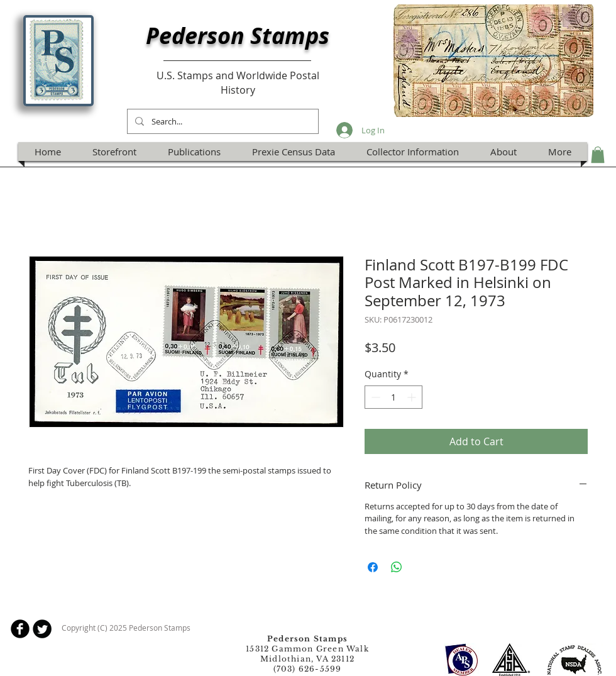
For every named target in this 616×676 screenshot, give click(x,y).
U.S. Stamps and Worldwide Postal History (238, 82)
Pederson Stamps (238, 36)
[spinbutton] (393, 397)
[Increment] (413, 397)
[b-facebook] (20, 629)
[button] (598, 155)
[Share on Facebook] (373, 567)
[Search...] (222, 121)
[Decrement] (374, 397)
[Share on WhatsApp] (397, 567)
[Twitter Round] (42, 629)
